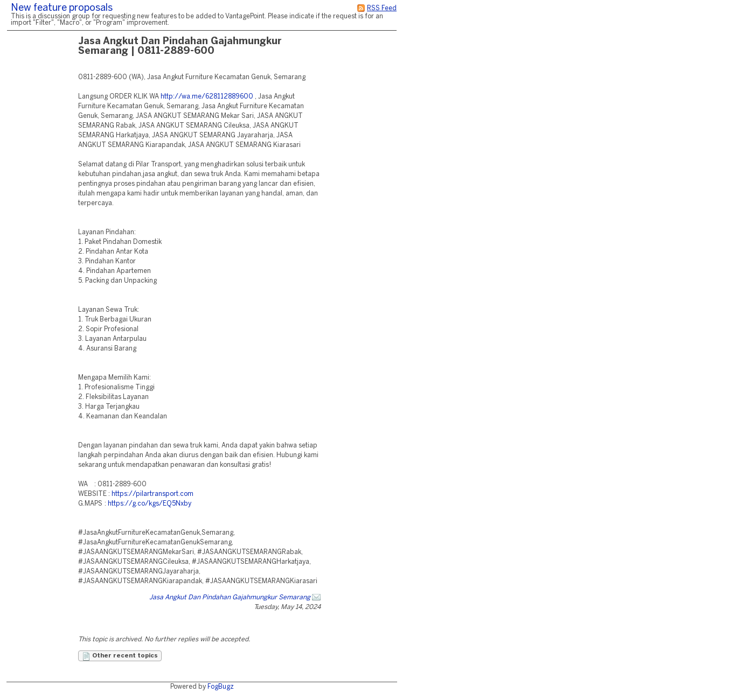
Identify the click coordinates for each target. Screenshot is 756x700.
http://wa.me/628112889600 (207, 97)
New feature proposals (62, 8)
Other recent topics (120, 656)
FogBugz (221, 687)
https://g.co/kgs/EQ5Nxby (150, 504)
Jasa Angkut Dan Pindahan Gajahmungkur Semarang (230, 597)
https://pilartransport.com (152, 494)
